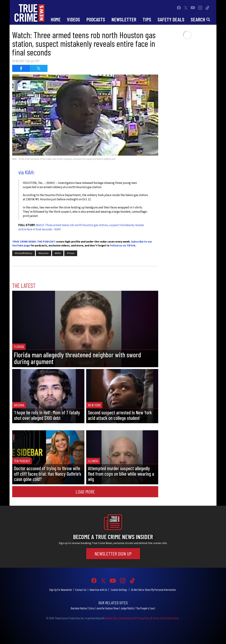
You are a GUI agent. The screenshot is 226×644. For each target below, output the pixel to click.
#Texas (71, 253)
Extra (92, 608)
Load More (85, 492)
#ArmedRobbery (24, 253)
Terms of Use (159, 618)
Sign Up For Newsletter (61, 590)
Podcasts (96, 19)
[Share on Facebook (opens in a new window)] (21, 68)
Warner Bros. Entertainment (120, 618)
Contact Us (81, 590)
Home (56, 19)
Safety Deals (171, 19)
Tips (147, 19)
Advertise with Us (98, 590)
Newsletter (124, 19)
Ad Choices (174, 618)
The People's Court (146, 608)
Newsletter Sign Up (113, 554)
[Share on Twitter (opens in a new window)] (39, 68)
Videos (73, 19)
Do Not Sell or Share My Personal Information (154, 590)
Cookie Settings (119, 590)
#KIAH (58, 253)
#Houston (44, 253)
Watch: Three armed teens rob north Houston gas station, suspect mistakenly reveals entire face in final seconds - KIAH (81, 227)
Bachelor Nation (79, 608)
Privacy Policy (143, 618)
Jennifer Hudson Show (107, 608)
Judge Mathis (127, 608)
